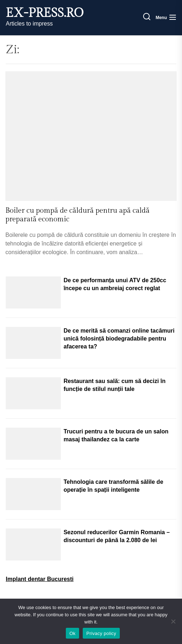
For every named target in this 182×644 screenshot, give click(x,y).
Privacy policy (101, 633)
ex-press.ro (45, 13)
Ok (72, 633)
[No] (173, 621)
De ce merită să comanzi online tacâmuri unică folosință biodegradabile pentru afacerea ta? (119, 338)
